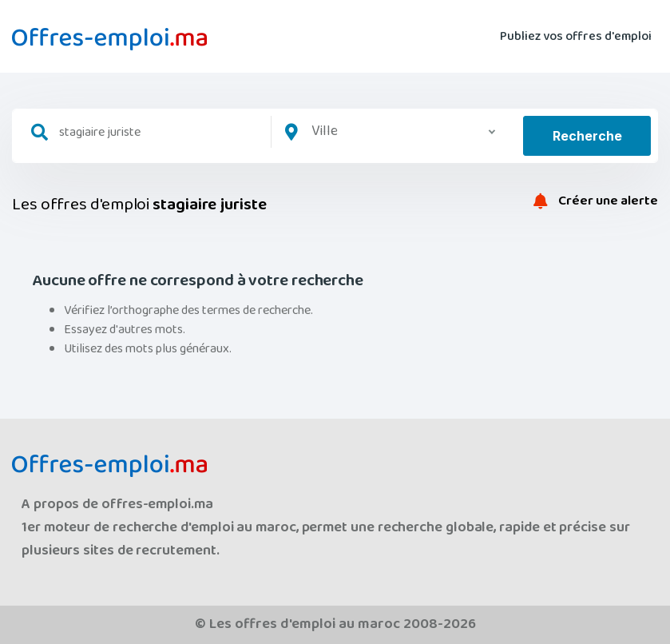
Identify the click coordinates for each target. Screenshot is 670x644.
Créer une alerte (596, 201)
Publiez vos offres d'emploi (576, 36)
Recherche (587, 136)
